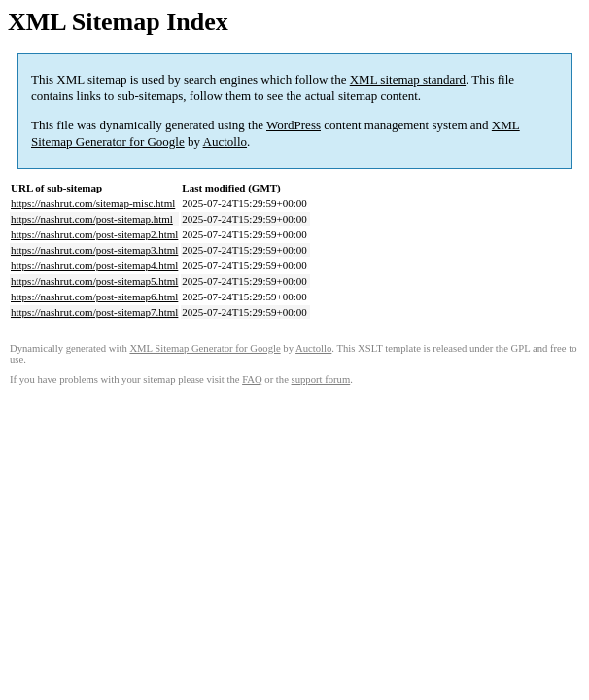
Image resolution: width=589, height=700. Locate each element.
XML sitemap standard (408, 79)
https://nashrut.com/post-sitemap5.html (94, 281)
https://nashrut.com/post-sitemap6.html (94, 297)
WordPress (294, 125)
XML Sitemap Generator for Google (205, 349)
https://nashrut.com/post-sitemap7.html (94, 312)
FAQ (252, 380)
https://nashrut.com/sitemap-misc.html (93, 203)
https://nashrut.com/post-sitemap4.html (94, 265)
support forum (321, 380)
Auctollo (225, 141)
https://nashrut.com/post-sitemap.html (92, 219)
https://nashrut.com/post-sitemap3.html (94, 250)
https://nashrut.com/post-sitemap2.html (94, 234)
